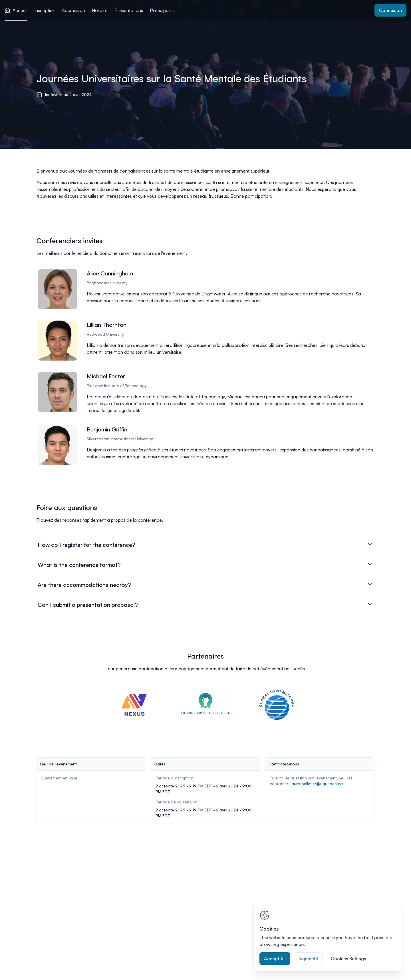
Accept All (275, 959)
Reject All (308, 959)
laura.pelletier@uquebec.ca (317, 784)
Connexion (390, 10)
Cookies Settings (348, 959)
